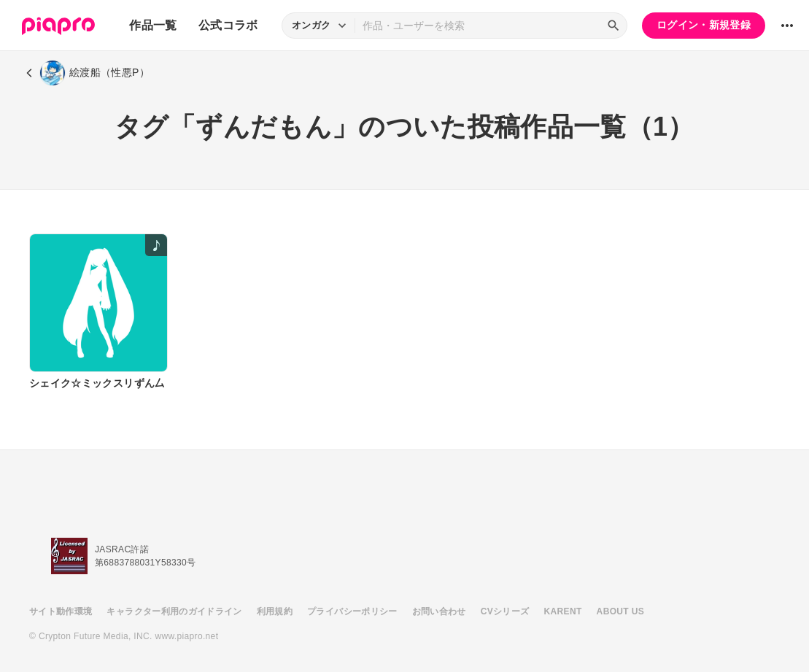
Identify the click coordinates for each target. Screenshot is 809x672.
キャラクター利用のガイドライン (174, 611)
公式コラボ (228, 25)
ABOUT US (620, 611)
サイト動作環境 (61, 611)
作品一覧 (153, 25)
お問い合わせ (439, 611)
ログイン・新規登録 (704, 25)
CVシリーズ (505, 611)
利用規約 (275, 611)
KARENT (563, 611)
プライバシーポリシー (352, 611)
